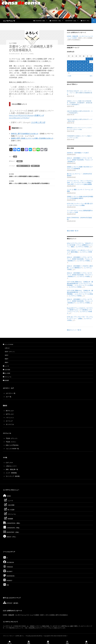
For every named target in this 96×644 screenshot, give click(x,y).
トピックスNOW (8, 344)
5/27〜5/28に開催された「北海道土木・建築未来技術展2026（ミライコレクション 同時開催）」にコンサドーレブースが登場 (80, 283)
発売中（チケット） (10, 352)
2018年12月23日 (38, 122)
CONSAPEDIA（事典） (40, 21)
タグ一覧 (9, 397)
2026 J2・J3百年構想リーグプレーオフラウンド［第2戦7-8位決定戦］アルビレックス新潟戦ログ (80, 160)
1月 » (91, 76)
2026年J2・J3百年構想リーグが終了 (78, 153)
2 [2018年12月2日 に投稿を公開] (91, 59)
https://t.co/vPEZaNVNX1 (18, 115)
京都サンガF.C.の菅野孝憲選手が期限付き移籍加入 (32, 175)
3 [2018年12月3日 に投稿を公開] (69, 62)
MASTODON (9, 576)
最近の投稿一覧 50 (73, 231)
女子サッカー (10, 414)
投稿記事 (75, 36)
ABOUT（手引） (85, 21)
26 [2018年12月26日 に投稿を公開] (76, 70)
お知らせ (7, 348)
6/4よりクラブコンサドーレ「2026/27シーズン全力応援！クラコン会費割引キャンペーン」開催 (80, 245)
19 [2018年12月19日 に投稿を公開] (76, 67)
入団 (15, 156)
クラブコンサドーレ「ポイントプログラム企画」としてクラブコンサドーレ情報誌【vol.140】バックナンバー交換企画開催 (80, 182)
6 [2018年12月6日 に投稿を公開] (80, 62)
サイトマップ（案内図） (13, 476)
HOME (69, 36)
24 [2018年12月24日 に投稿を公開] (69, 70)
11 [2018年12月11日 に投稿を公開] (73, 64)
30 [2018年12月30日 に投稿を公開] (91, 70)
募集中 (7, 362)
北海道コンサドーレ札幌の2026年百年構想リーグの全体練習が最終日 (80, 197)
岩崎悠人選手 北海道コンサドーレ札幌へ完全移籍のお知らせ (32, 138)
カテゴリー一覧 (11, 393)
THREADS (8, 567)
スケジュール (7, 377)
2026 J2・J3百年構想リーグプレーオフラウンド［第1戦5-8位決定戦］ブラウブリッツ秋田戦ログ (80, 275)
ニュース (6, 366)
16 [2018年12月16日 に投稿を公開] (91, 64)
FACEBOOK (8, 562)
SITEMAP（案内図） (11, 603)
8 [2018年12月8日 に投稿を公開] (87, 62)
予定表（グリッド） (12, 438)
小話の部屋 (6, 370)
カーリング (9, 421)
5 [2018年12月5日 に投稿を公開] (76, 62)
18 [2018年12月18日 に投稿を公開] (73, 67)
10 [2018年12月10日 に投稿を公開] (69, 64)
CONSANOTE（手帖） (56, 21)
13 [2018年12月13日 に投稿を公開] (80, 64)
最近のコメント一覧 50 (74, 330)
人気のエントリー (11, 466)
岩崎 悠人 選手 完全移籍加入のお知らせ (25, 134)
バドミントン (10, 418)
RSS (6, 585)
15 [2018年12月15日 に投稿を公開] (87, 64)
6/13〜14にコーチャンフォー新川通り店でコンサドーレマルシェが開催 (80, 204)
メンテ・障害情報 (11, 473)
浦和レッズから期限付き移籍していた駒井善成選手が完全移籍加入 (32, 182)
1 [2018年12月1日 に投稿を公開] (87, 59)
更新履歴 (6, 380)
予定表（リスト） (11, 442)
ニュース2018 (13, 43)
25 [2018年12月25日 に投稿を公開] (73, 70)
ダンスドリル (10, 424)
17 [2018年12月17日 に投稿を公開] (69, 67)
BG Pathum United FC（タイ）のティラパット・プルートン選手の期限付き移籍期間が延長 (80, 93)
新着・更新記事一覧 (12, 469)
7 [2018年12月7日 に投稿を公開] (84, 62)
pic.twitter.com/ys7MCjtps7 (19, 118)
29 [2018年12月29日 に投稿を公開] (87, 70)
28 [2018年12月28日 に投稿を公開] (84, 70)
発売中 (7, 355)
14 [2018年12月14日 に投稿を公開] (84, 64)
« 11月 (69, 76)
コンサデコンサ (9, 21)
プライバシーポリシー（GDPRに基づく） (14, 636)
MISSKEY (8, 580)
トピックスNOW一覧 (12, 449)
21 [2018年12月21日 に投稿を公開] (84, 67)
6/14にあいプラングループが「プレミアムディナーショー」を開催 (80, 318)
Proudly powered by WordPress (34, 636)
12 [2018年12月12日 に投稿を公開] (76, 64)
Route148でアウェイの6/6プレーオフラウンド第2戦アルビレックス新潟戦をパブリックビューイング (80, 310)
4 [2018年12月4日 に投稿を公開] (73, 62)
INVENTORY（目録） (71, 21)
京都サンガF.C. (36, 166)
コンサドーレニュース (86, 36)
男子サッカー (10, 411)
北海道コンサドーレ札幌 (23, 166)
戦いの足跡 (6, 373)
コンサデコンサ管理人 (28, 54)
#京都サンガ (39, 115)
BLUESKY (8, 571)
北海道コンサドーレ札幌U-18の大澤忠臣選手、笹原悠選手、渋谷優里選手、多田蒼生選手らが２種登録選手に (80, 103)
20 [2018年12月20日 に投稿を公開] (80, 67)
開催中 (7, 359)
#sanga (31, 115)
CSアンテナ (9, 463)
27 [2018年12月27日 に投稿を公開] (80, 70)
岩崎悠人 (20, 161)
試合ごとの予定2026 (12, 445)
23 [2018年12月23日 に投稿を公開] (91, 67)
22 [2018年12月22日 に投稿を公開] (87, 67)
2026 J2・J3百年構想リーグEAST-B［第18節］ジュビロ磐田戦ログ (80, 267)
